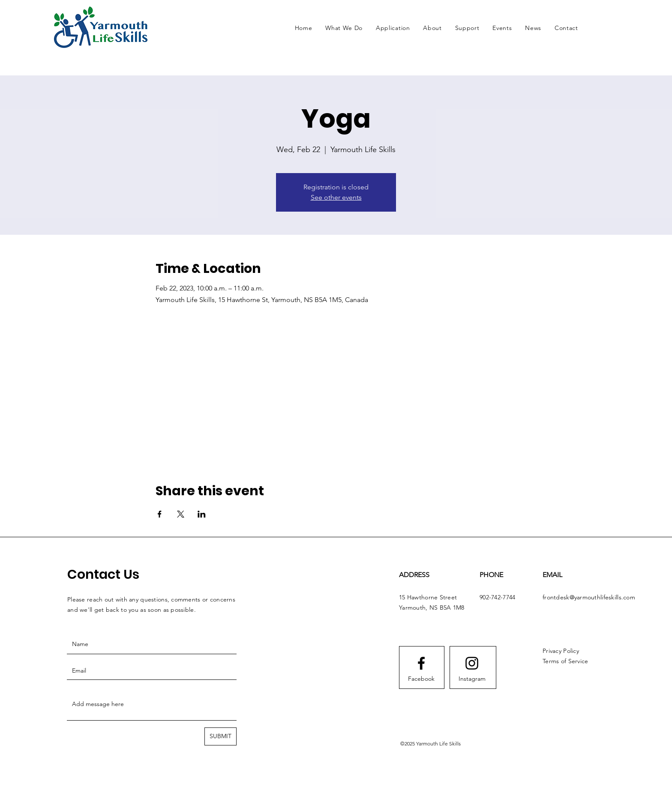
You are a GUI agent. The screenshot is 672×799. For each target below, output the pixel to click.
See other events (336, 197)
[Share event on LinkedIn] (202, 514)
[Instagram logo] (472, 663)
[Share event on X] (181, 514)
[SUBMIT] (220, 736)
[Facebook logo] (421, 663)
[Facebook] (421, 679)
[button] (344, 28)
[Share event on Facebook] (160, 514)
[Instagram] (472, 679)
